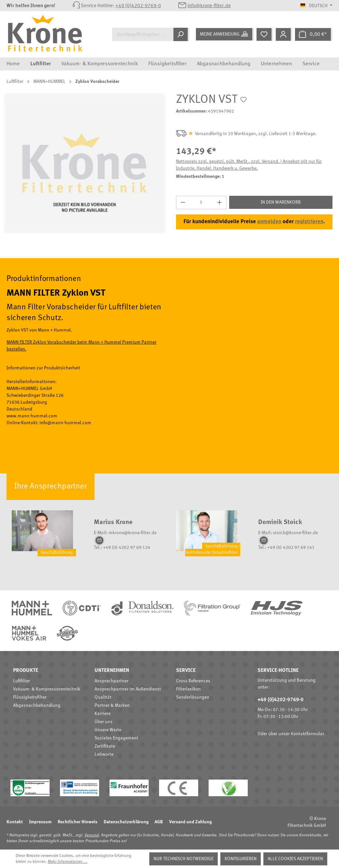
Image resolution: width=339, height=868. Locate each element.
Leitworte (104, 754)
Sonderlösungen (193, 697)
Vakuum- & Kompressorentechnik (47, 689)
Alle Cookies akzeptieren (295, 859)
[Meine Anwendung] (225, 34)
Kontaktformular (308, 734)
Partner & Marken (112, 705)
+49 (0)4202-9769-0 (138, 6)
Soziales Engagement (116, 738)
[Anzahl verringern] (183, 202)
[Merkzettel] (265, 34)
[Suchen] (181, 34)
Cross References (193, 681)
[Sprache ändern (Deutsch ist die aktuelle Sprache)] (316, 6)
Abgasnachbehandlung (37, 705)
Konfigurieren (241, 859)
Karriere (103, 714)
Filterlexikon (188, 689)
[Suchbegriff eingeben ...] (143, 34)
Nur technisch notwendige (184, 859)
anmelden (269, 222)
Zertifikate (105, 746)
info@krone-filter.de (209, 6)
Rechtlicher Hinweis (78, 822)
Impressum (40, 822)
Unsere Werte (108, 730)
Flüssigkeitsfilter (30, 697)
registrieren (309, 222)
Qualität (103, 697)
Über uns (103, 722)
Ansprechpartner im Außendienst (128, 689)
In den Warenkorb (281, 202)
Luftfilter (22, 681)
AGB (159, 822)
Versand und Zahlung (190, 822)
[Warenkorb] (314, 34)
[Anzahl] (201, 202)
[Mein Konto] (284, 34)
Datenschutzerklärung (126, 822)
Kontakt (15, 822)
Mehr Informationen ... (68, 862)
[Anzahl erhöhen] (220, 202)
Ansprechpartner (111, 681)
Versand (92, 835)
